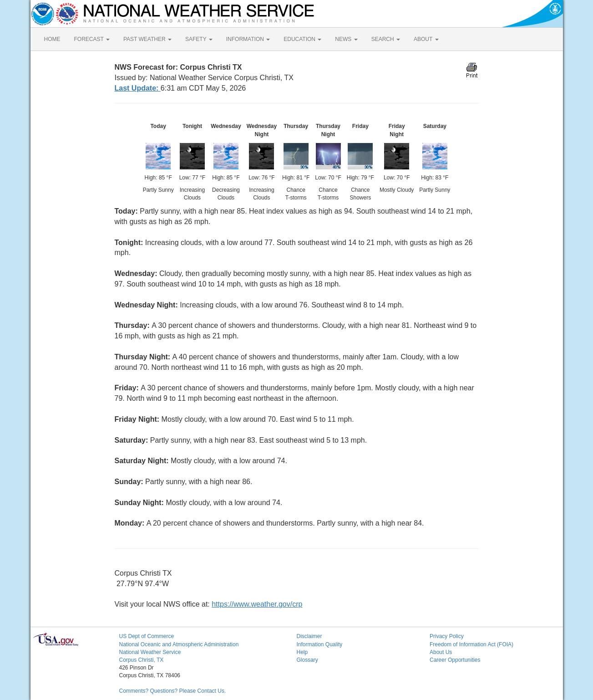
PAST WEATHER (147, 39)
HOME (52, 39)
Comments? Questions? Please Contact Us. (173, 691)
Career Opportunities (455, 660)
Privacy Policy (447, 636)
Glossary (307, 660)
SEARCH (386, 39)
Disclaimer (309, 636)
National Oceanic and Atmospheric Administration (179, 644)
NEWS (346, 39)
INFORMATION (248, 39)
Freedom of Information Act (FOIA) (471, 644)
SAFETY (199, 39)
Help (302, 652)
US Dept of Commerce (147, 636)
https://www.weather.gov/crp (257, 604)
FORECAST (92, 39)
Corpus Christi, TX (142, 660)
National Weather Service (150, 652)
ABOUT (426, 39)
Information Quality (320, 644)
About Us (441, 652)
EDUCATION (302, 39)
